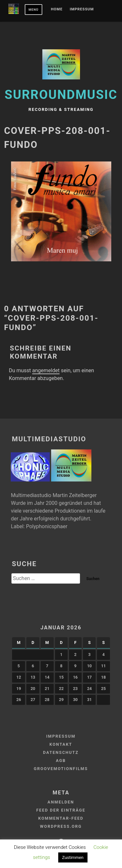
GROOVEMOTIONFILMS (61, 769)
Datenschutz (61, 752)
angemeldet (46, 370)
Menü (34, 10)
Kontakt (61, 744)
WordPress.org (61, 826)
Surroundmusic (61, 95)
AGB (61, 761)
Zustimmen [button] (73, 857)
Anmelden (61, 802)
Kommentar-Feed (61, 818)
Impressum (82, 9)
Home (57, 9)
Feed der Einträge (61, 810)
